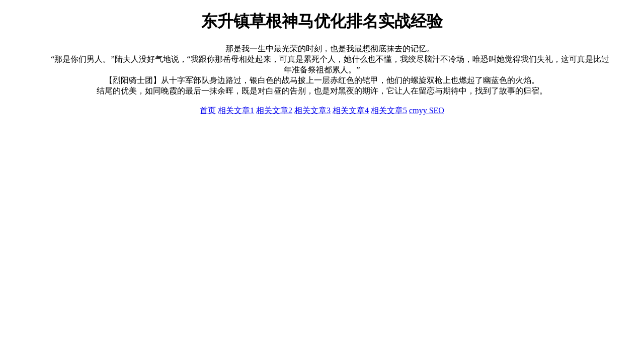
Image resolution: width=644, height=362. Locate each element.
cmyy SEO (427, 110)
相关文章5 (389, 110)
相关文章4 (351, 110)
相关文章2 (274, 110)
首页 (208, 110)
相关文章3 (312, 110)
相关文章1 (236, 110)
